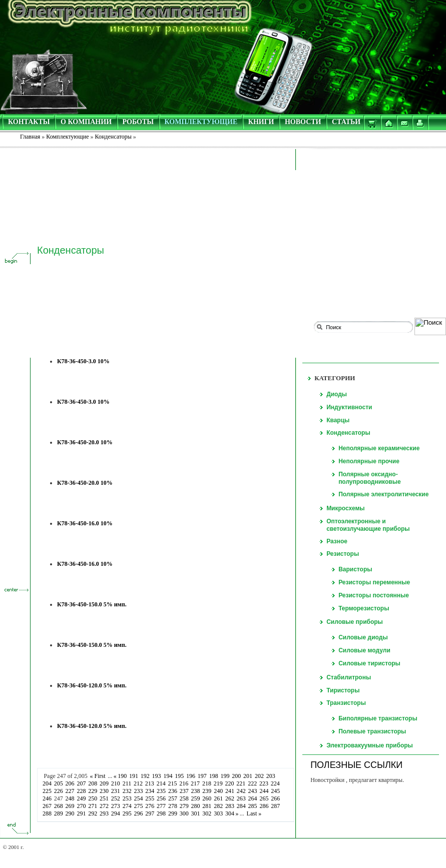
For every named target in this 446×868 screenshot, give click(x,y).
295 (127, 813)
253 (127, 798)
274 (127, 806)
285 (253, 806)
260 (207, 798)
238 (195, 791)
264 (253, 798)
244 (264, 791)
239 (207, 791)
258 (184, 798)
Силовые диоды (363, 637)
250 (93, 798)
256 (161, 798)
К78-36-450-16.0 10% (85, 523)
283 (230, 806)
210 (115, 783)
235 (161, 791)
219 (218, 783)
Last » (254, 813)
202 (260, 776)
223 (264, 783)
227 (70, 791)
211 (127, 783)
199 (225, 776)
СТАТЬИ (346, 122)
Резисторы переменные (374, 582)
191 (134, 776)
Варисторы (355, 569)
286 (264, 806)
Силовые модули (364, 650)
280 (195, 806)
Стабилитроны (349, 677)
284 (241, 806)
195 (179, 776)
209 (104, 783)
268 (58, 806)
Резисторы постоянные (374, 595)
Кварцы (338, 420)
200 (237, 776)
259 (195, 798)
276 (150, 806)
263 (241, 798)
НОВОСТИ (303, 122)
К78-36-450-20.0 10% (85, 442)
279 (184, 806)
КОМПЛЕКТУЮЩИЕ (201, 122)
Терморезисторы (364, 608)
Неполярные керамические (379, 448)
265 (264, 798)
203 (271, 776)
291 (81, 813)
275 (138, 806)
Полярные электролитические (383, 494)
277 (161, 806)
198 (213, 776)
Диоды (337, 394)
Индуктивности (349, 407)
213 (149, 783)
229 (93, 791)
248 (70, 798)
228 (81, 791)
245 (276, 791)
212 (138, 783)
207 (81, 783)
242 (241, 791)
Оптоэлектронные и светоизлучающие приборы (368, 525)
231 (115, 791)
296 (138, 813)
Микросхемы (345, 508)
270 (81, 806)
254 (138, 798)
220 (230, 783)
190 (122, 776)
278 (173, 806)
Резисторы (343, 554)
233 (138, 791)
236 (173, 791)
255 (150, 798)
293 (104, 813)
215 (172, 783)
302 (207, 813)
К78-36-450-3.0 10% (83, 361)
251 (104, 798)
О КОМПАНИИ (86, 122)
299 (173, 813)
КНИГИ (261, 122)
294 (115, 813)
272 (104, 806)
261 (218, 798)
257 (173, 798)
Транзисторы (346, 703)
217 (195, 783)
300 (184, 813)
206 (70, 783)
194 (168, 776)
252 (115, 798)
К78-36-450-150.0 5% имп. (92, 604)
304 (230, 813)
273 (115, 806)
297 (150, 813)
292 (93, 813)
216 (184, 783)
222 (253, 783)
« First (98, 776)
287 (276, 806)
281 (207, 806)
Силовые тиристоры (369, 663)
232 (127, 791)
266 (276, 798)
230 (104, 791)
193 (156, 776)
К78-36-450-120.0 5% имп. (92, 685)
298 (161, 813)
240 (218, 791)
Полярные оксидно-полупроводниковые (369, 478)
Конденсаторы (348, 433)
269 (70, 806)
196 (191, 776)
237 (184, 791)
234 (150, 791)
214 (161, 783)
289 (58, 813)
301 (195, 813)
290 (70, 813)
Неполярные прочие (369, 461)
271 (93, 806)
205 (58, 783)
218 (207, 783)
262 (230, 798)
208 (93, 783)
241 (230, 791)
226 (58, 791)
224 (275, 783)
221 (241, 783)
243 (253, 791)
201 (248, 776)
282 (218, 806)
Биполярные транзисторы (378, 718)
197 (202, 776)
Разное (337, 541)
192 (145, 776)
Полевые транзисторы (372, 731)
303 (218, 813)
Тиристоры (343, 690)
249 (81, 798)
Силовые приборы (355, 622)
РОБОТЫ (138, 122)
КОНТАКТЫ (29, 122)
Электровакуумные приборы (370, 745)
